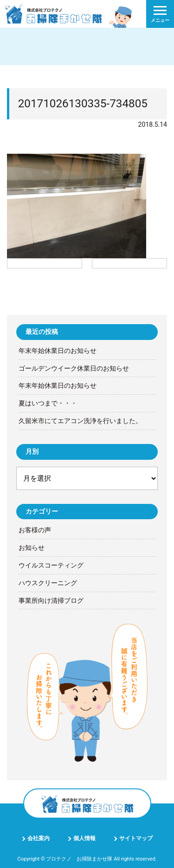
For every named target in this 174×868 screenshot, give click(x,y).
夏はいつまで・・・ (48, 403)
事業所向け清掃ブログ (51, 600)
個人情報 (84, 838)
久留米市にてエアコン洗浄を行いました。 (80, 421)
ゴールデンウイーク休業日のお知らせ (74, 368)
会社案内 (39, 838)
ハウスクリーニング (48, 583)
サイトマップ (136, 838)
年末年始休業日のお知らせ (58, 351)
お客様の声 (35, 530)
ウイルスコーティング (51, 565)
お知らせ (32, 548)
